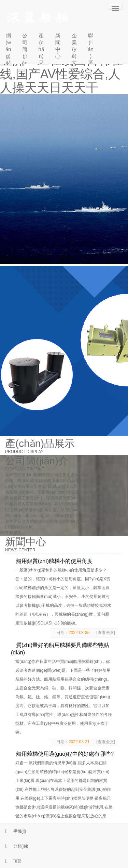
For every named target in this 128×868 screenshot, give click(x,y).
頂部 (11, 861)
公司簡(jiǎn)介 (25, 47)
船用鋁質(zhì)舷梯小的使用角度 (54, 561)
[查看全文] (106, 633)
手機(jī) (13, 831)
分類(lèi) (14, 846)
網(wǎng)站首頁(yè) (8, 47)
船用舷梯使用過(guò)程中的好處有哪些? (65, 754)
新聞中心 (58, 46)
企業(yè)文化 (74, 47)
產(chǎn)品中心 (41, 47)
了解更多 (13, 533)
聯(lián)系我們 (91, 47)
